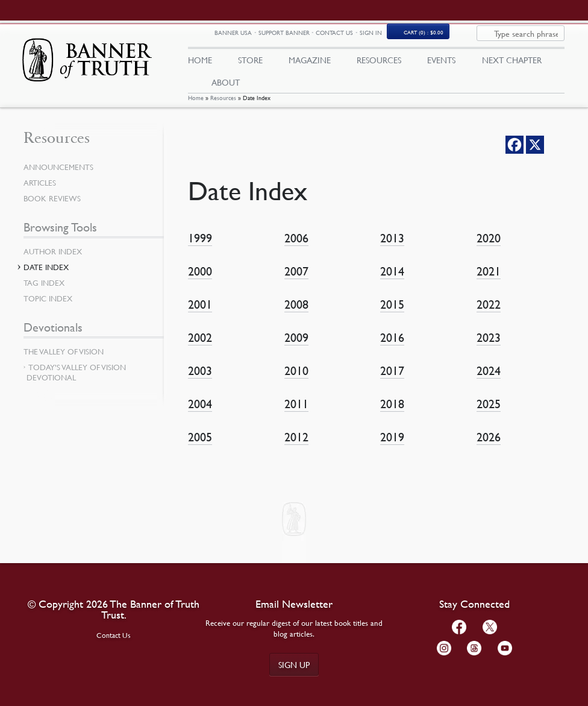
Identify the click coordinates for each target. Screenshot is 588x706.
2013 (392, 247)
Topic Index (48, 308)
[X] (535, 154)
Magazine (310, 65)
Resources (223, 107)
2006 (296, 247)
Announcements (58, 177)
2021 (489, 280)
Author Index (53, 261)
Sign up (294, 664)
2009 (296, 347)
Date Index (46, 277)
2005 (200, 446)
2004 (200, 413)
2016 (392, 347)
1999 (200, 247)
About (226, 86)
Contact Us (404, 38)
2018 (392, 413)
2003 (200, 380)
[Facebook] (514, 154)
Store (250, 65)
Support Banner (353, 38)
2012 (296, 446)
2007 (296, 280)
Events (441, 65)
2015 (392, 314)
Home (196, 107)
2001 (200, 314)
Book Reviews (52, 208)
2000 (200, 280)
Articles (40, 192)
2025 (489, 413)
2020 (489, 247)
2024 (489, 380)
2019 (392, 446)
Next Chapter (512, 65)
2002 (200, 347)
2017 (392, 380)
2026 (489, 446)
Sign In (440, 38)
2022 (489, 314)
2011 (296, 413)
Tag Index (44, 292)
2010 (296, 380)
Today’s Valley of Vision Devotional (76, 382)
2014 (392, 280)
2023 (489, 347)
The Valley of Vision (64, 361)
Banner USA (302, 38)
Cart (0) (493, 38)
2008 (296, 314)
